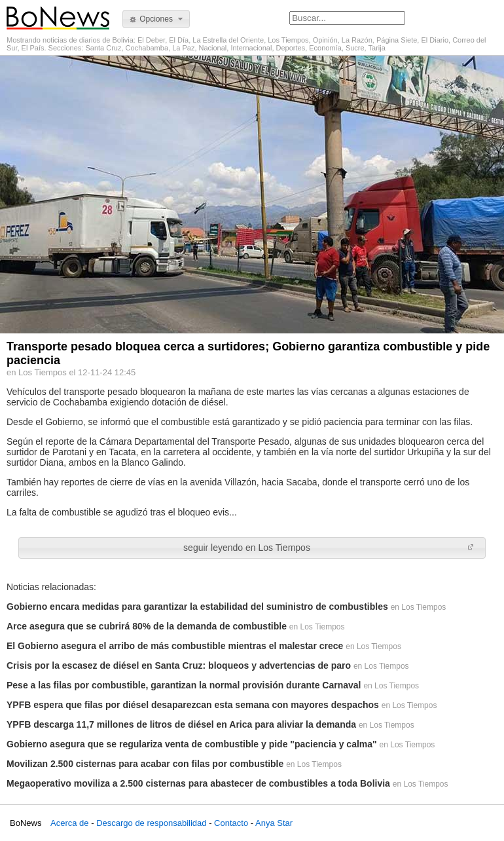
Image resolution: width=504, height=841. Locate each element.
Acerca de (70, 823)
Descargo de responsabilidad (151, 823)
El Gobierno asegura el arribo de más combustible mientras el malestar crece (175, 646)
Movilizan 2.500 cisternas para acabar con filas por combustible (145, 764)
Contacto (231, 823)
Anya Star (274, 823)
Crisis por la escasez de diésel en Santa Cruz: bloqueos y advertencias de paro (179, 665)
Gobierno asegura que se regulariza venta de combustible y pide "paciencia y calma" (192, 744)
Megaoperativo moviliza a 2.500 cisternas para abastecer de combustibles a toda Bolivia (198, 783)
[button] (156, 19)
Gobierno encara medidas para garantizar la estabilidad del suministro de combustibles (197, 607)
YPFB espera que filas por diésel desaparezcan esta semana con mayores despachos (193, 705)
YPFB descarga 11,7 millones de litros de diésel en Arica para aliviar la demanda (181, 724)
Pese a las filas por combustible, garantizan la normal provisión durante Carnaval (184, 685)
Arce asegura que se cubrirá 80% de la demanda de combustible (147, 626)
